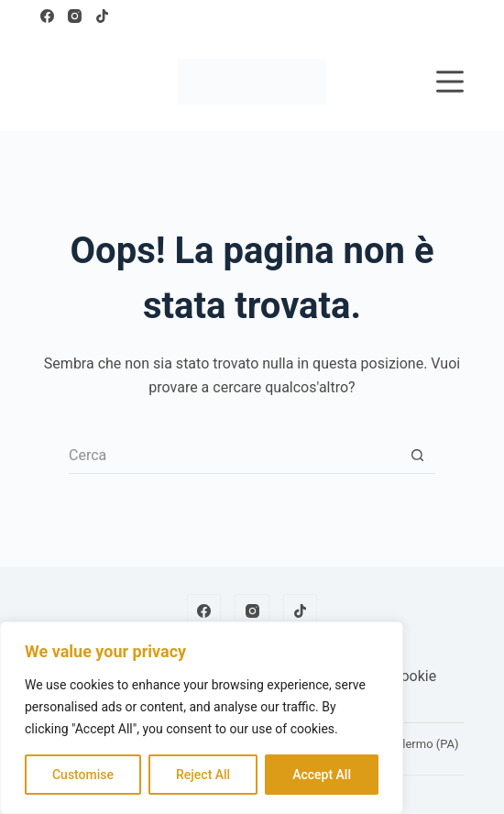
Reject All (203, 775)
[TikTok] (102, 16)
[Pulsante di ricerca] (417, 456)
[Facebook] (47, 16)
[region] (202, 718)
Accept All (322, 775)
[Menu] (450, 82)
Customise (83, 775)
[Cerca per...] (234, 456)
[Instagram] (75, 16)
